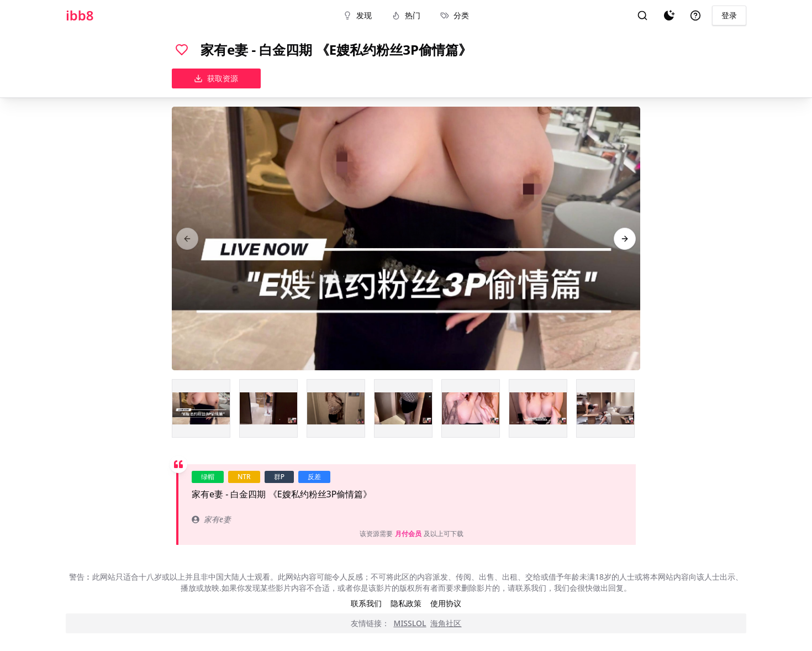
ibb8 (80, 15)
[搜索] (642, 15)
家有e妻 (211, 519)
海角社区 (446, 623)
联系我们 (366, 603)
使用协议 (446, 603)
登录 (729, 15)
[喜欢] (182, 50)
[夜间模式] (669, 15)
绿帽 (208, 477)
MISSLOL (410, 623)
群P (279, 477)
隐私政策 (406, 603)
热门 (406, 15)
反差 (314, 477)
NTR (244, 477)
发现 (357, 15)
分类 (455, 15)
